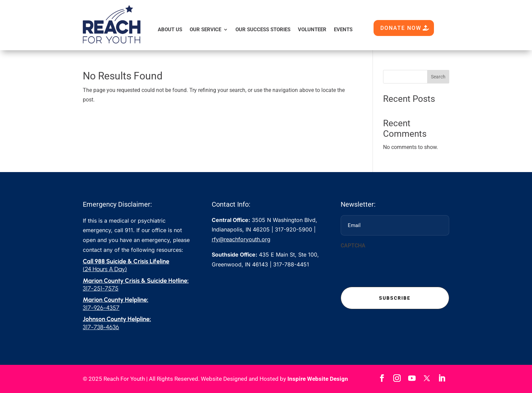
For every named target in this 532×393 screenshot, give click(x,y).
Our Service (205, 30)
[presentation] (392, 266)
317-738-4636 (101, 327)
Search (438, 77)
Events (343, 30)
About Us (170, 30)
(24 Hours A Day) (105, 269)
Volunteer (312, 30)
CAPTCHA (353, 246)
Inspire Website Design (318, 379)
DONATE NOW (401, 28)
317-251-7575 (101, 288)
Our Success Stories (263, 30)
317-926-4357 (101, 308)
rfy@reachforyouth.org (241, 239)
